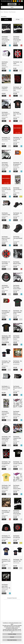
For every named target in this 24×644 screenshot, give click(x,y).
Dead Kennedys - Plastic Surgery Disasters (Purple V (17, 287)
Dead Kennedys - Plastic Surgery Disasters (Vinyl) (5, 164)
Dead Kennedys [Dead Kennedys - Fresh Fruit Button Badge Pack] (5, 416)
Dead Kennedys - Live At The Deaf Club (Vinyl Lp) (17, 139)
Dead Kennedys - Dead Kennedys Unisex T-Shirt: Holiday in (6, 487)
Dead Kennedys (12, 12)
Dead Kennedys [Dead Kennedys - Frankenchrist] (5, 90)
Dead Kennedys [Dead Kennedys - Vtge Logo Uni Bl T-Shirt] (16, 563)
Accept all (12, 637)
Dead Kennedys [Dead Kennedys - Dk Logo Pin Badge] (5, 265)
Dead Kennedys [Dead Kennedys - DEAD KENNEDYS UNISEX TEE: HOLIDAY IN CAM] (5, 341)
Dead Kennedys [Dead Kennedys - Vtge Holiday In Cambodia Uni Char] (16, 316)
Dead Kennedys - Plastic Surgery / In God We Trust (6, 114)
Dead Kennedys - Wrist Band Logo (17, 537)
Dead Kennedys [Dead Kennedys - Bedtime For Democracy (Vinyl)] (16, 416)
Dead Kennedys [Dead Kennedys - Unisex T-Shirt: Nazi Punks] (16, 117)
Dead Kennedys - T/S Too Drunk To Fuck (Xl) (18, 463)
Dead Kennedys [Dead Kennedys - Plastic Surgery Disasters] (16, 341)
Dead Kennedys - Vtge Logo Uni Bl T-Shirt (18, 560)
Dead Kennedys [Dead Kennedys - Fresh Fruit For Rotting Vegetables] (5, 42)
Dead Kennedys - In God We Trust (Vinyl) (6, 387)
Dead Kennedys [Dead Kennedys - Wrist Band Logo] (16, 539)
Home (2, 12)
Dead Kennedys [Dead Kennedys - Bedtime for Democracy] (5, 67)
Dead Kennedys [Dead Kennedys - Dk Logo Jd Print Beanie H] (5, 539)
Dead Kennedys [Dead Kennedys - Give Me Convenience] (16, 364)
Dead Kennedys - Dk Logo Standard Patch (6, 138)
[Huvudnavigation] (1, 4)
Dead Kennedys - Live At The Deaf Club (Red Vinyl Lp (6, 189)
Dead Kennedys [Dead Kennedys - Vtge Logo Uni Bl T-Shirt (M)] (5, 366)
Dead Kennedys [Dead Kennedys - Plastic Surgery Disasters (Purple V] (16, 290)
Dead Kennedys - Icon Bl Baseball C (18, 214)
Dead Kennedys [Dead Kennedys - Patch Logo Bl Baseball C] (16, 242)
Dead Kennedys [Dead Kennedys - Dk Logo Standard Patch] (5, 141)
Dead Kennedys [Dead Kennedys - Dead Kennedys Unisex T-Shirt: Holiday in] (5, 490)
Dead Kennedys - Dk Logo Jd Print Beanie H (6, 537)
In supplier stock (16, 123)
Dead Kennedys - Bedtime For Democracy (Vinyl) (17, 413)
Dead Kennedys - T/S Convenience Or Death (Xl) (6, 561)
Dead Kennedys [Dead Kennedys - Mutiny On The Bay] (16, 265)
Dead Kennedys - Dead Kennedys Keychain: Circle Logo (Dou (6, 438)
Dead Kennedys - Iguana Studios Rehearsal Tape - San (6, 586)
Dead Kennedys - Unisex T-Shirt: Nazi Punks (17, 114)
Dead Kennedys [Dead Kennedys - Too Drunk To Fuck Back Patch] (16, 92)
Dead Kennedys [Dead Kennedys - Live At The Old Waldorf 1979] (5, 516)
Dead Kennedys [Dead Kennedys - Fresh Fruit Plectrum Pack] (16, 193)
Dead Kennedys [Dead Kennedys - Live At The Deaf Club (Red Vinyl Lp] (5, 193)
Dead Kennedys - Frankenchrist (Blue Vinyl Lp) (17, 438)
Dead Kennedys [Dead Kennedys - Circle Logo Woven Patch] (5, 290)
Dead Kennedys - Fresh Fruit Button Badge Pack (5, 413)
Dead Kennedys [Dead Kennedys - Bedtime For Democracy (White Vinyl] (16, 490)
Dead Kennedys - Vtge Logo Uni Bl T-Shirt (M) (6, 363)
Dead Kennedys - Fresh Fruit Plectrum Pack (17, 189)
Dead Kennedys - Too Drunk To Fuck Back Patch (17, 89)
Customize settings (12, 634)
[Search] (12, 7)
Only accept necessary (12, 640)
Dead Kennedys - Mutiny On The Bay (17, 263)
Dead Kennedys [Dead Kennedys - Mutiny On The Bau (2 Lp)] (16, 391)
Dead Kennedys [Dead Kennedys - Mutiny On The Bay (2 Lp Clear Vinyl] (5, 242)
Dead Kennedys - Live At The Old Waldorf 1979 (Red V (6, 312)
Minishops (6, 12)
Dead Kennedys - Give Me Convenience (18, 362)
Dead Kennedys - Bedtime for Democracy (5, 64)
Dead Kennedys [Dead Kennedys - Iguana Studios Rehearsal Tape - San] (5, 590)
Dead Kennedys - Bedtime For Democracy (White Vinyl (17, 487)
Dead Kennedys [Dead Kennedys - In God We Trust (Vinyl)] (5, 390)
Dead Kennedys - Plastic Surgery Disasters (17, 337)
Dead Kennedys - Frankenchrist (5, 88)
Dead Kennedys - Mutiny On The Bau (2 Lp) (18, 388)
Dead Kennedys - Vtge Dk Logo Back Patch (6, 463)
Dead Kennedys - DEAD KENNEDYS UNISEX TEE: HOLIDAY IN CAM (6, 337)
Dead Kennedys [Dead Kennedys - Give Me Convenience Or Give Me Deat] (16, 168)
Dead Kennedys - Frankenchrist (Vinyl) (6, 214)
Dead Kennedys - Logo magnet (18, 63)
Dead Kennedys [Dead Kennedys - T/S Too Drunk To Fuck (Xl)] (16, 465)
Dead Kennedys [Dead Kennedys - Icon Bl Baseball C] (16, 216)
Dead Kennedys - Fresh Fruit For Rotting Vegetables (6, 38)
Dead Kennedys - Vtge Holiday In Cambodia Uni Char (18, 312)
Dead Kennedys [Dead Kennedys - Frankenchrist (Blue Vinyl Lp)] (16, 442)
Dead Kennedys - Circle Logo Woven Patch (5, 287)
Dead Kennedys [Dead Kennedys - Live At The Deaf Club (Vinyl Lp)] (16, 142)
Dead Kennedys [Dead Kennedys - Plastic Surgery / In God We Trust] (5, 117)
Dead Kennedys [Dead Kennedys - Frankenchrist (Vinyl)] (5, 216)
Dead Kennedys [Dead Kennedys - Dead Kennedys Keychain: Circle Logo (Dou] (5, 442)
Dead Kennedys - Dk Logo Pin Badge (6, 263)
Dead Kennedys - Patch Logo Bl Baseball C (18, 238)
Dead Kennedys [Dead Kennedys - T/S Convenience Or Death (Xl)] (5, 564)
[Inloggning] (19, 4)
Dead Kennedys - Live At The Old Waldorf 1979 (6, 512)
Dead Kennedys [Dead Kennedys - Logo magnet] (16, 65)
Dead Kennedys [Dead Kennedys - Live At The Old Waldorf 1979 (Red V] (5, 316)
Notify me (16, 45)
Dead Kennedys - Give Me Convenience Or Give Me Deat (18, 164)
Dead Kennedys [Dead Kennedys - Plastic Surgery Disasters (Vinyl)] (5, 168)
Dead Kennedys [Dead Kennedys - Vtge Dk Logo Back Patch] (5, 465)
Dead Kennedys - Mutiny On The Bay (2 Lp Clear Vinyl (6, 238)
